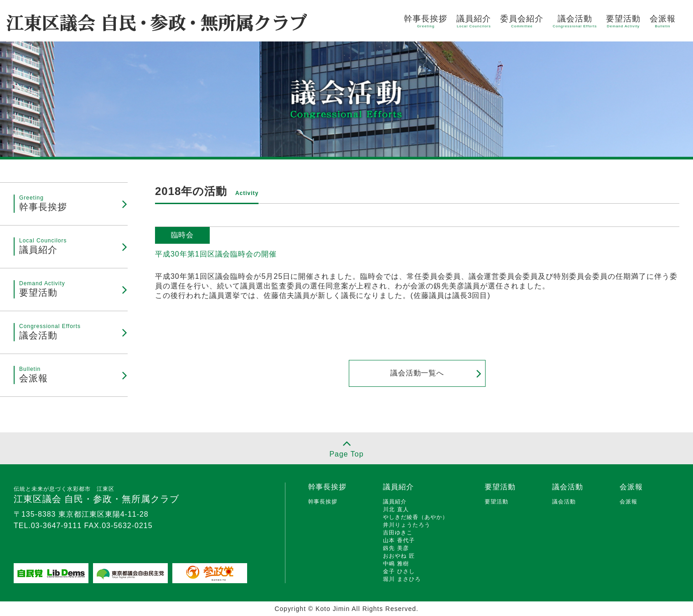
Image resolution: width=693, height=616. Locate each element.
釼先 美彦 (396, 548)
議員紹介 (474, 21)
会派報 (663, 21)
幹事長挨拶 (426, 21)
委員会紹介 (522, 21)
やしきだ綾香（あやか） (416, 517)
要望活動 (623, 21)
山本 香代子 (399, 540)
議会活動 (575, 21)
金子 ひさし (399, 571)
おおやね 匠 (399, 556)
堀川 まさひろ (402, 579)
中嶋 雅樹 (396, 564)
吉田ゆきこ (398, 533)
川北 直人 (396, 509)
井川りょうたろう (407, 525)
